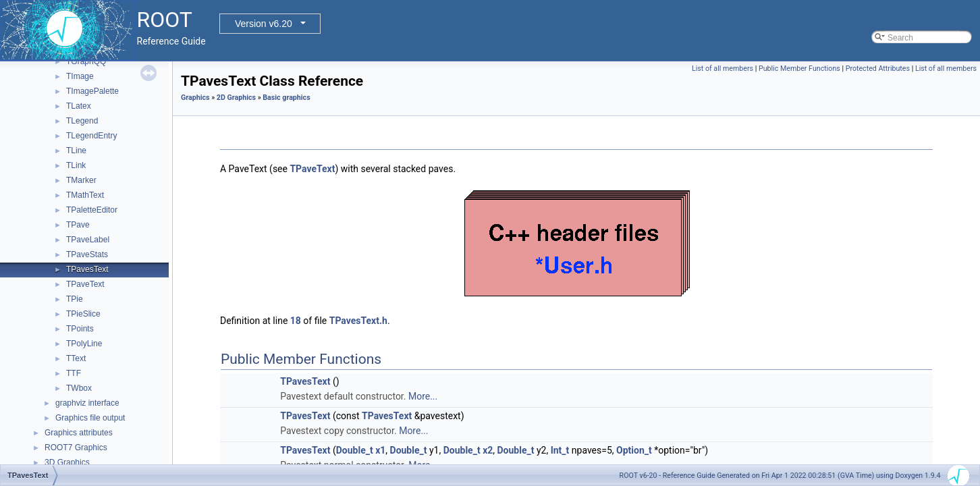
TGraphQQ (86, 61)
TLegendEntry (91, 136)
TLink (76, 165)
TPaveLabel (88, 240)
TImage (80, 76)
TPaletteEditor (92, 210)
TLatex (79, 106)
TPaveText (85, 284)
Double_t (355, 450)
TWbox (79, 388)
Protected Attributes (878, 69)
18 (296, 321)
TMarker (81, 180)
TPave (78, 225)
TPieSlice (83, 314)
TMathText (85, 195)
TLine (76, 151)
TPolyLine (84, 344)
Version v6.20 (264, 24)
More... (423, 396)
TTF (74, 373)
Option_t (634, 450)
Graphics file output (90, 418)
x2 (488, 450)
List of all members (723, 69)
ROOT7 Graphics (76, 448)
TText (76, 358)
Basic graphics (286, 98)
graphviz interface (87, 403)
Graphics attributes (79, 433)
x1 (380, 450)
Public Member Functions (799, 69)
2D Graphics (236, 98)
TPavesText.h (358, 321)
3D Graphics (67, 462)
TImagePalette (92, 91)
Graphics (195, 98)
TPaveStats (87, 254)
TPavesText (87, 269)
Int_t (560, 450)
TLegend (82, 121)
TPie (75, 299)
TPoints (80, 329)
